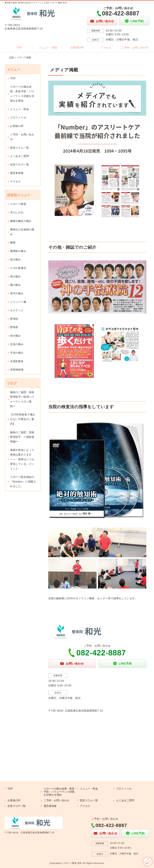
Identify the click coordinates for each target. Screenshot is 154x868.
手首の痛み (17, 353)
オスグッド (17, 310)
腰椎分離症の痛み (21, 221)
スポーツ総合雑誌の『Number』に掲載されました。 (23, 482)
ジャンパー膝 (18, 302)
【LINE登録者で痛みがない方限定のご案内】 (23, 419)
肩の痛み (15, 277)
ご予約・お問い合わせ (135, 48)
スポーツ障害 (18, 204)
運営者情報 (17, 173)
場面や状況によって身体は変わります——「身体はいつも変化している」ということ (22, 459)
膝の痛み (15, 285)
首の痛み (15, 260)
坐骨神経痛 (17, 370)
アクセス (106, 48)
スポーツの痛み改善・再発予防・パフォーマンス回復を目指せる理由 (22, 94)
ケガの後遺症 (18, 268)
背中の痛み (17, 293)
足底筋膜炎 (17, 361)
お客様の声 (77, 48)
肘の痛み (15, 336)
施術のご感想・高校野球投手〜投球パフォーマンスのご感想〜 (22, 399)
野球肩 (14, 327)
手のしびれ (17, 213)
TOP (19, 48)
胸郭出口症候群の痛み (22, 232)
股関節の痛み (18, 251)
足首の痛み (17, 344)
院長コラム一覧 (20, 148)
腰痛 (13, 243)
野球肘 (14, 319)
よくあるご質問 (20, 156)
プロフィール (18, 118)
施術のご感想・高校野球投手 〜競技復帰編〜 (22, 437)
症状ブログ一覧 (20, 165)
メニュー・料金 (48, 48)
